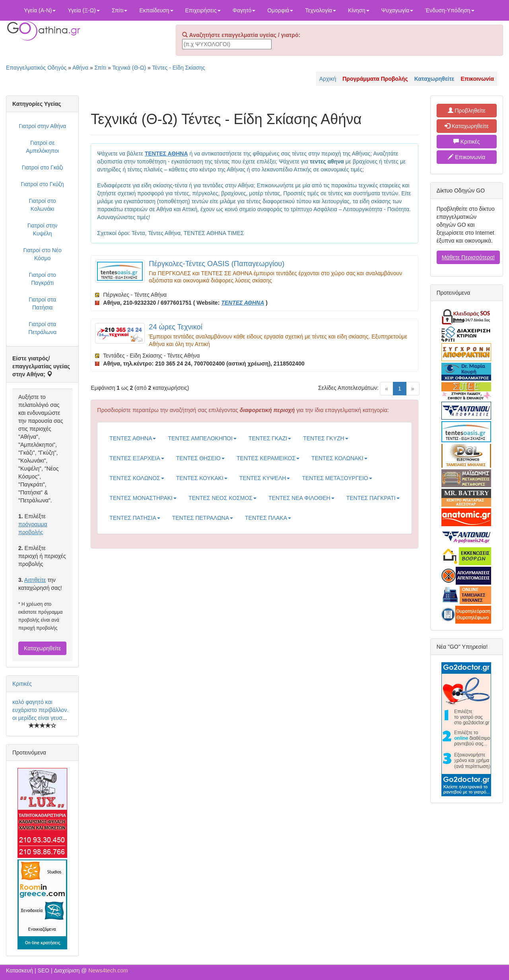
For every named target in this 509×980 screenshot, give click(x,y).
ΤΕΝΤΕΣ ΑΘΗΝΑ (133, 438)
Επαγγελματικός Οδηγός (36, 68)
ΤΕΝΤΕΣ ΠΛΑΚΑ (268, 518)
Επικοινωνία (466, 157)
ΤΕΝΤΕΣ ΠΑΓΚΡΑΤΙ (373, 498)
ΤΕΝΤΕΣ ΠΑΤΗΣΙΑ (135, 518)
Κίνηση (359, 10)
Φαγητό (244, 10)
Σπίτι (119, 10)
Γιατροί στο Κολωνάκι (42, 205)
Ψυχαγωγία (397, 10)
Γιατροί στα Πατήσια (42, 303)
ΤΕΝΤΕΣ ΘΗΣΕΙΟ (200, 458)
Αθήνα (80, 68)
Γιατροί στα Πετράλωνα (42, 328)
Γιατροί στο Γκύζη (43, 184)
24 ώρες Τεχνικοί (175, 327)
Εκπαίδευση (156, 10)
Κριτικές (22, 684)
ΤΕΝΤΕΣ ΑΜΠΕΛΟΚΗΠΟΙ (202, 438)
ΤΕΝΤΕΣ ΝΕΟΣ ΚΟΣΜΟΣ (222, 498)
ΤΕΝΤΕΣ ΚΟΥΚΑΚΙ (202, 478)
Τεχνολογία (321, 10)
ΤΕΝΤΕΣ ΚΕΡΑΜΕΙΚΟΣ (268, 458)
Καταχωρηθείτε (42, 648)
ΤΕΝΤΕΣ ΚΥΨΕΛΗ (265, 478)
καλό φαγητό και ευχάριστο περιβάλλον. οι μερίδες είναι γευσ (40, 710)
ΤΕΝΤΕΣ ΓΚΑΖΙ (270, 438)
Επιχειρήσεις (203, 10)
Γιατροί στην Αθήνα (42, 126)
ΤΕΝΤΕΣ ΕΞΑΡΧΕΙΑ (137, 458)
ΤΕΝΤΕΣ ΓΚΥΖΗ (325, 438)
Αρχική (328, 79)
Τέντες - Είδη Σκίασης (179, 68)
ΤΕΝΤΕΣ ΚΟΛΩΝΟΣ (137, 478)
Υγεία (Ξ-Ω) (84, 10)
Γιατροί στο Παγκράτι (42, 279)
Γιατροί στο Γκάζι (43, 167)
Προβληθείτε (467, 111)
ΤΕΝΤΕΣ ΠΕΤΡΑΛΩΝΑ (203, 518)
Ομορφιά (280, 10)
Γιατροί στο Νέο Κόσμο (42, 254)
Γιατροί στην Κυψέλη (43, 229)
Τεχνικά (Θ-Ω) (129, 68)
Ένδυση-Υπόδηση (450, 10)
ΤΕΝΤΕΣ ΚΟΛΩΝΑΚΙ (339, 458)
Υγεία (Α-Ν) (40, 10)
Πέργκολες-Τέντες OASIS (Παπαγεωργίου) (217, 264)
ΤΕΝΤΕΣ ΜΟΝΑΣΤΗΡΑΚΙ (143, 498)
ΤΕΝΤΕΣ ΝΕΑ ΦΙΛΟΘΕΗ (301, 498)
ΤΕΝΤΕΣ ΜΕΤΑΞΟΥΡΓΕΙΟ (337, 478)
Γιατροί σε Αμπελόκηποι (42, 147)
